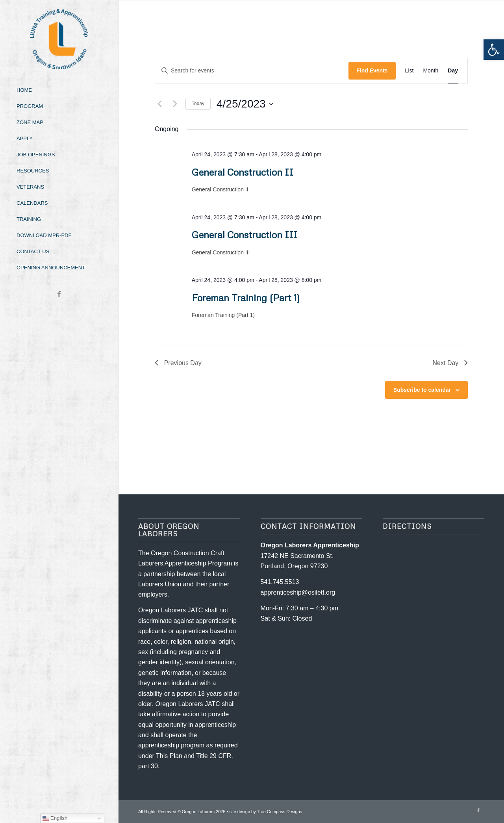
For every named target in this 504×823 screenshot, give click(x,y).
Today (198, 104)
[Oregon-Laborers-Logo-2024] (59, 39)
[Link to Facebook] (59, 294)
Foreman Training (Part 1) (246, 298)
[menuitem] (59, 90)
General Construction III (245, 234)
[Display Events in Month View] (431, 71)
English (55, 818)
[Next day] (175, 104)
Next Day (450, 363)
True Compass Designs (280, 812)
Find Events (372, 70)
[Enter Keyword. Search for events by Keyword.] (252, 71)
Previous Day (178, 363)
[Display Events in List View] (409, 71)
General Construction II (243, 172)
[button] (494, 50)
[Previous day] (159, 104)
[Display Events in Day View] (453, 71)
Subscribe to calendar (422, 390)
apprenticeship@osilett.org (298, 592)
